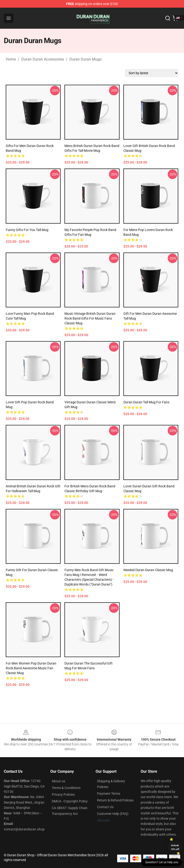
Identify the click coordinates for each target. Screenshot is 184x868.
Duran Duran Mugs (86, 59)
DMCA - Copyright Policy (70, 801)
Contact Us (105, 807)
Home (11, 59)
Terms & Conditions (66, 788)
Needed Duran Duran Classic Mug (148, 570)
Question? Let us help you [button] (162, 862)
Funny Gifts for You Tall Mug (27, 230)
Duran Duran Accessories (43, 59)
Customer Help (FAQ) (113, 814)
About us (58, 781)
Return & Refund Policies (115, 800)
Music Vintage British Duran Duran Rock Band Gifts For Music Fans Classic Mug (90, 318)
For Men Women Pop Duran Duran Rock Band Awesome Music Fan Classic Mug (31, 668)
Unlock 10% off (175, 847)
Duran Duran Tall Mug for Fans (146, 402)
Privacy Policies (63, 795)
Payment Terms (109, 794)
